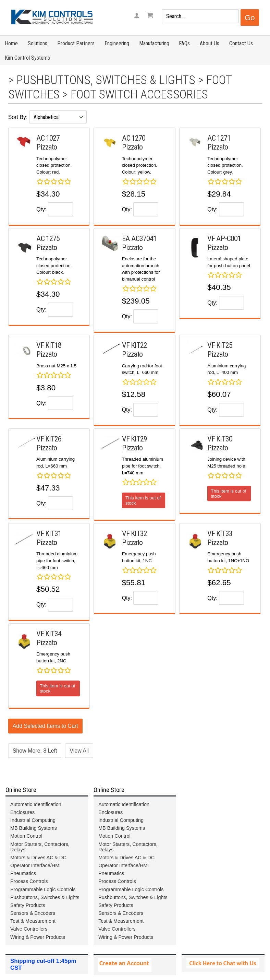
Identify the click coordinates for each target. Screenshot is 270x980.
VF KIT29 (134, 439)
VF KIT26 (49, 439)
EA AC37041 (139, 238)
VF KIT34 (49, 634)
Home (11, 43)
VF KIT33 (220, 533)
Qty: (41, 209)
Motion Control (26, 836)
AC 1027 (48, 138)
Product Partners (76, 43)
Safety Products (28, 905)
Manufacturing (154, 43)
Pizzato (47, 147)
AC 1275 (48, 238)
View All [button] (79, 751)
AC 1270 (134, 138)
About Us (210, 43)
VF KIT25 (220, 345)
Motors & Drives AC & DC (38, 858)
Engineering (117, 43)
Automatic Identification (36, 804)
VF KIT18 (49, 345)
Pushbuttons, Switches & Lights (106, 80)
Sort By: (19, 117)
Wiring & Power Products (38, 937)
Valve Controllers (29, 929)
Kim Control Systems (27, 58)
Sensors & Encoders (33, 913)
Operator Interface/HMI (35, 865)
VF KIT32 (134, 533)
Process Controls (29, 881)
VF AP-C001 (224, 238)
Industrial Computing (33, 820)
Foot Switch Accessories (139, 94)
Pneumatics (23, 873)
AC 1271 (219, 138)
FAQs (184, 43)
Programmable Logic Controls (43, 889)
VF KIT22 (134, 345)
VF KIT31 (49, 533)
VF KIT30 (220, 439)
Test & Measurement (33, 921)
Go (250, 18)
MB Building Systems (34, 828)
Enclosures (22, 812)
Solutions (38, 43)
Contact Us (241, 43)
